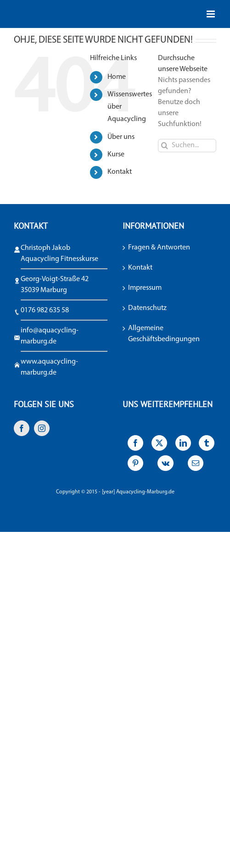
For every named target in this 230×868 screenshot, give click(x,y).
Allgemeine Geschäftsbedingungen (164, 334)
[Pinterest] (136, 465)
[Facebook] (22, 428)
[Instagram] (42, 428)
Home (117, 77)
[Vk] (166, 465)
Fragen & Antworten (159, 248)
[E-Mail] (196, 465)
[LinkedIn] (183, 445)
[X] (159, 445)
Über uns (121, 137)
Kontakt (120, 172)
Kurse (116, 155)
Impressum (145, 288)
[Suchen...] (187, 146)
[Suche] (165, 146)
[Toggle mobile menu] (211, 14)
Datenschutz (147, 308)
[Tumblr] (207, 445)
